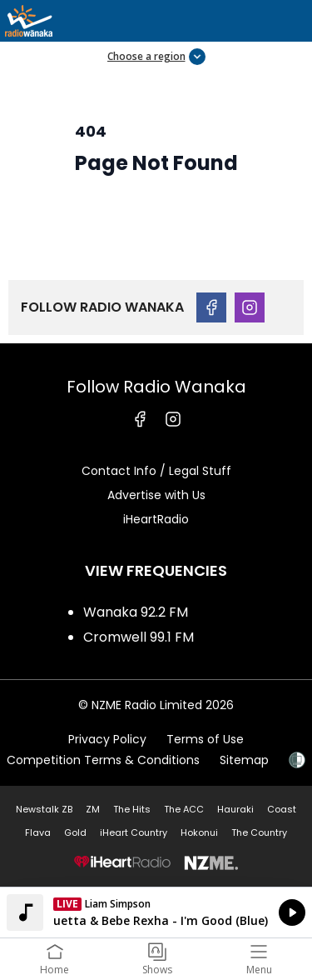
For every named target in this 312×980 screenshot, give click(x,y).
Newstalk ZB (44, 809)
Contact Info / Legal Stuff (156, 471)
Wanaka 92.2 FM (136, 612)
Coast (282, 809)
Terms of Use (205, 739)
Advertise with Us (156, 495)
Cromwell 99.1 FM (139, 637)
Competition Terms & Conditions (103, 760)
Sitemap (244, 760)
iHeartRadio (156, 519)
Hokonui (199, 832)
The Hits (132, 809)
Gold (75, 832)
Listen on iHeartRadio (156, 912)
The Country (259, 832)
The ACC (184, 809)
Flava (38, 832)
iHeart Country (134, 832)
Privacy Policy (107, 739)
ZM (93, 809)
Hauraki (235, 809)
